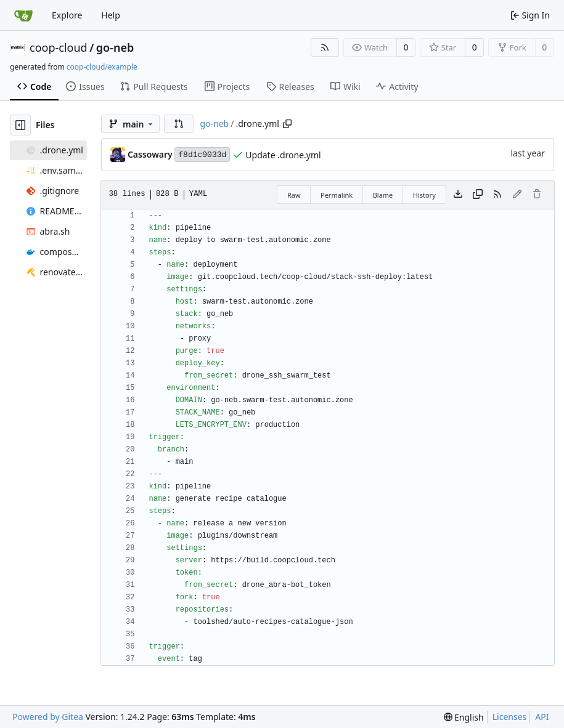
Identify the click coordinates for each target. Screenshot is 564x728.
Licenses (510, 717)
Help (111, 15)
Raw (294, 195)
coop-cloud (59, 47)
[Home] (23, 15)
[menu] (464, 717)
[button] (179, 124)
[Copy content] (478, 195)
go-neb (115, 47)
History (424, 195)
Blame (383, 195)
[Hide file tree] (20, 125)
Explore (67, 15)
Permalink (337, 195)
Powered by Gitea (48, 717)
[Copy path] (287, 124)
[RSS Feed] (325, 47)
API (542, 717)
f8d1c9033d (202, 155)
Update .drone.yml (283, 155)
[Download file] (458, 195)
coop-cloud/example (102, 67)
